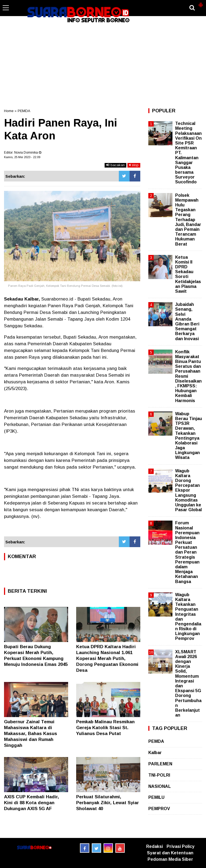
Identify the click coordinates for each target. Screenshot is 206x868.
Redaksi (154, 846)
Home (9, 111)
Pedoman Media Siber (170, 859)
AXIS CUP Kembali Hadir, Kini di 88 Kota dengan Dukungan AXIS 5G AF (32, 803)
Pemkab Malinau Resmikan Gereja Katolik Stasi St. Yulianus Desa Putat (105, 728)
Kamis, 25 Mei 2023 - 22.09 (22, 157)
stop (134, 165)
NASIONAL (160, 786)
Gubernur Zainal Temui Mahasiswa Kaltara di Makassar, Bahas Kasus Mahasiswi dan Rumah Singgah (31, 734)
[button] (201, 3)
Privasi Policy (181, 846)
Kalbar (155, 753)
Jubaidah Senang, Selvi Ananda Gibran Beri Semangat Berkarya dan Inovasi (187, 321)
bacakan (115, 165)
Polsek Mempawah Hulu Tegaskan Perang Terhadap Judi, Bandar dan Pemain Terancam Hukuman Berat (188, 220)
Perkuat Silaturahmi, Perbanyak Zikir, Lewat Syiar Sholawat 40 (108, 803)
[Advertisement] (103, 65)
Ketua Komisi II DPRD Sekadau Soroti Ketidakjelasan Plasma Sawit (188, 274)
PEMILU (156, 797)
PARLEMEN (160, 764)
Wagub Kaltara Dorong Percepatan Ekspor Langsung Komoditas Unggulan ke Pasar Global (188, 490)
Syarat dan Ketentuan (170, 853)
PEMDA (24, 111)
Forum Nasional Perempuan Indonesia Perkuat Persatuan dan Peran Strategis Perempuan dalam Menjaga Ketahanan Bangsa (187, 552)
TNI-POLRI (159, 775)
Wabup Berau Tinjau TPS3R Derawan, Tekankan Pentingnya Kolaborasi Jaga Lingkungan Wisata (189, 436)
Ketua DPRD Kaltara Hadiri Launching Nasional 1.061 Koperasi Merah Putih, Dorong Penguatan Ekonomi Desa (107, 659)
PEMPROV (159, 809)
